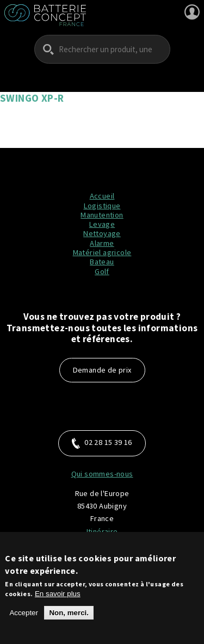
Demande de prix (102, 370)
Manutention (102, 215)
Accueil (102, 196)
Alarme (102, 243)
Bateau (102, 262)
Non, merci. (69, 617)
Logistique (102, 206)
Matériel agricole (102, 252)
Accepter (24, 617)
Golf (102, 271)
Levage (102, 224)
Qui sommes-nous (102, 474)
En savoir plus (58, 598)
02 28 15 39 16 (102, 443)
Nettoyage (102, 233)
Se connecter (192, 12)
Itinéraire (102, 531)
